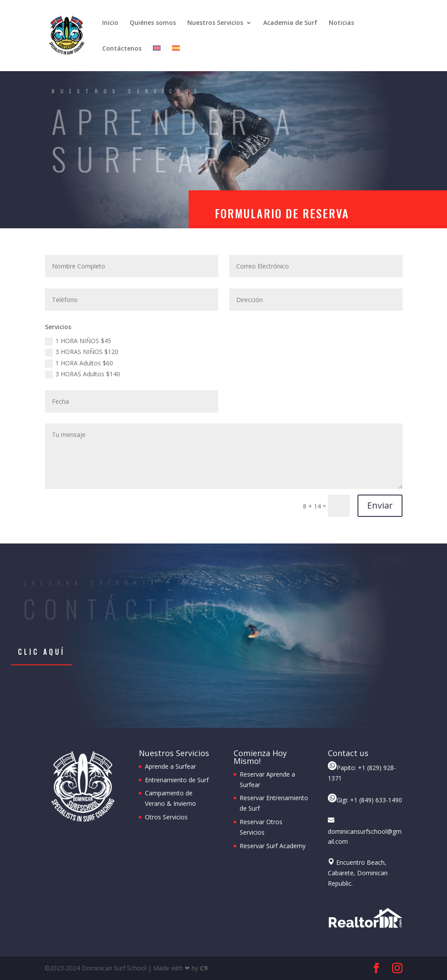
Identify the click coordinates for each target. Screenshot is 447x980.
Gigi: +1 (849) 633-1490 (365, 800)
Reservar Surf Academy (273, 846)
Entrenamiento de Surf (177, 780)
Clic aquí (41, 652)
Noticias (341, 23)
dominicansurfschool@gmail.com (365, 831)
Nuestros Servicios (215, 23)
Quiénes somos (153, 23)
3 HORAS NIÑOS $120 (82, 352)
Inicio (110, 23)
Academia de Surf (290, 23)
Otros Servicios (166, 817)
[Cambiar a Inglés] (157, 58)
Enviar (380, 505)
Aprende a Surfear (170, 766)
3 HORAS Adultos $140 (83, 374)
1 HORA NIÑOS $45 (78, 341)
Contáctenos (122, 49)
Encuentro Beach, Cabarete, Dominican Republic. (358, 873)
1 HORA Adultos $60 (79, 363)
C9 (204, 968)
